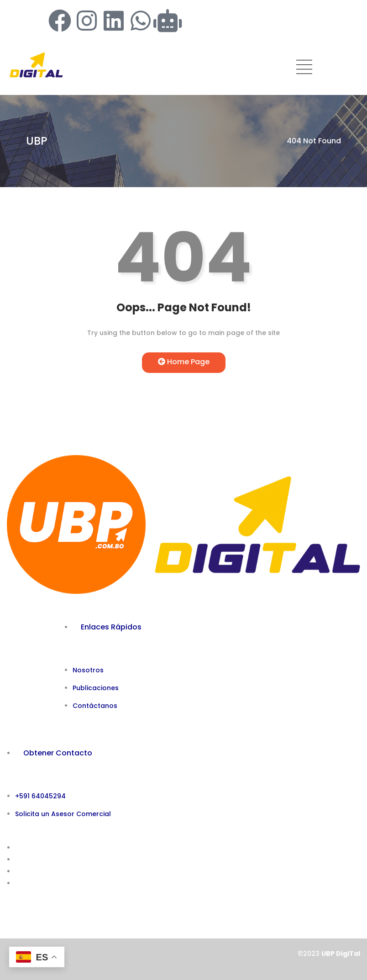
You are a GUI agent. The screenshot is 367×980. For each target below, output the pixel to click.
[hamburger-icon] (304, 68)
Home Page (184, 362)
